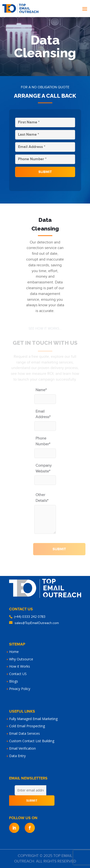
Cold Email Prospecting (27, 726)
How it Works (20, 666)
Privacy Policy (20, 689)
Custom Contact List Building (32, 741)
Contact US (18, 674)
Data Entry (17, 756)
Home (14, 652)
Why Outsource (21, 659)
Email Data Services (24, 733)
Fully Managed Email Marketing (33, 719)
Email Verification (22, 748)
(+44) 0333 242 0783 (30, 617)
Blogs (14, 681)
